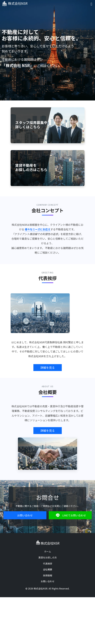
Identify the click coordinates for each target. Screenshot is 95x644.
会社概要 (48, 569)
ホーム (48, 551)
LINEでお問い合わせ (70, 515)
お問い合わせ (25, 515)
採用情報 (48, 575)
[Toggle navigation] (91, 4)
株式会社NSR (15, 4)
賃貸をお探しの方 (48, 557)
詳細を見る (48, 367)
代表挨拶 (48, 563)
